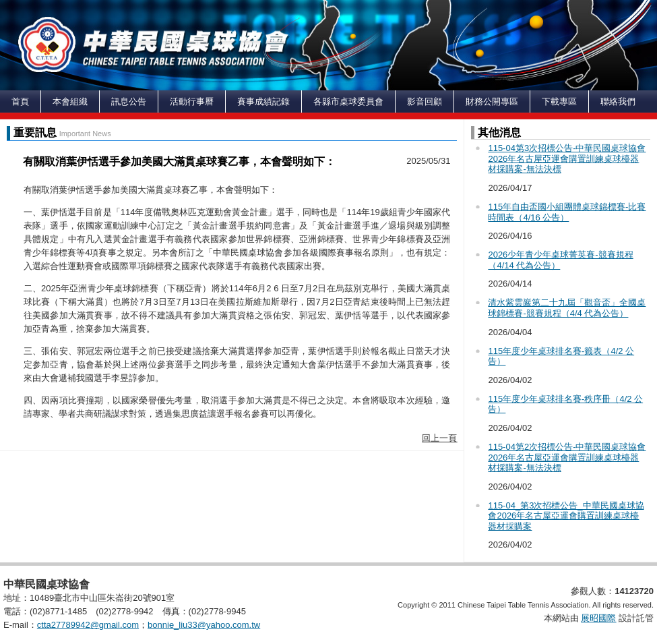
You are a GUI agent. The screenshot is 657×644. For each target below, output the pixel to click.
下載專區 (559, 101)
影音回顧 (425, 101)
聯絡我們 (618, 101)
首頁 (20, 101)
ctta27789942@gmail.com (88, 625)
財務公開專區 (492, 101)
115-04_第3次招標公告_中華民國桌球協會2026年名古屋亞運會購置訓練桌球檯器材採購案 (566, 516)
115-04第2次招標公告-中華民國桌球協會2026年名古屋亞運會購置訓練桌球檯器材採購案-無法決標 (567, 457)
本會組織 (70, 101)
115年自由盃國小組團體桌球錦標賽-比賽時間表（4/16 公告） (567, 212)
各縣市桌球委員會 (348, 101)
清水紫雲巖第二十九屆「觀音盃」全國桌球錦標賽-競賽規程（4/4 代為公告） (567, 308)
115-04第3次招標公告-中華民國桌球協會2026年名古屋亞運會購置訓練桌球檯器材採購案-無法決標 (567, 158)
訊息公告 (129, 101)
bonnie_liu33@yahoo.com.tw (204, 625)
